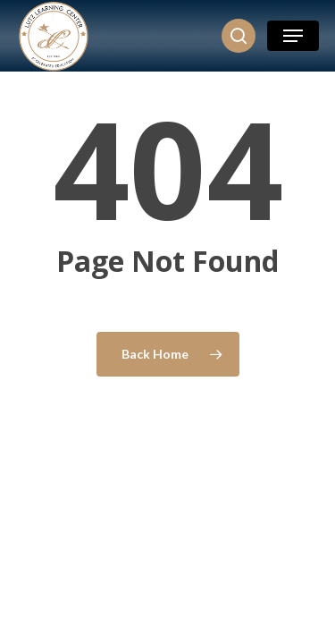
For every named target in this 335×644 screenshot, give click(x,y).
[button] (293, 36)
